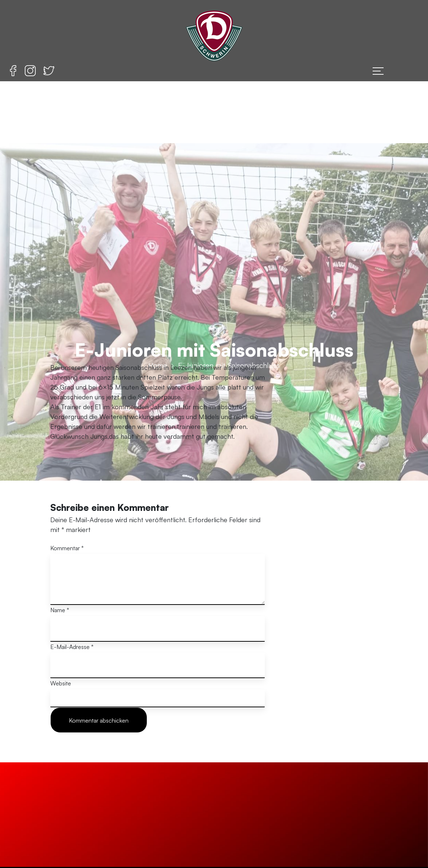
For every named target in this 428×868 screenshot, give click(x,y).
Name (60, 610)
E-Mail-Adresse (72, 647)
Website (61, 683)
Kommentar (67, 548)
